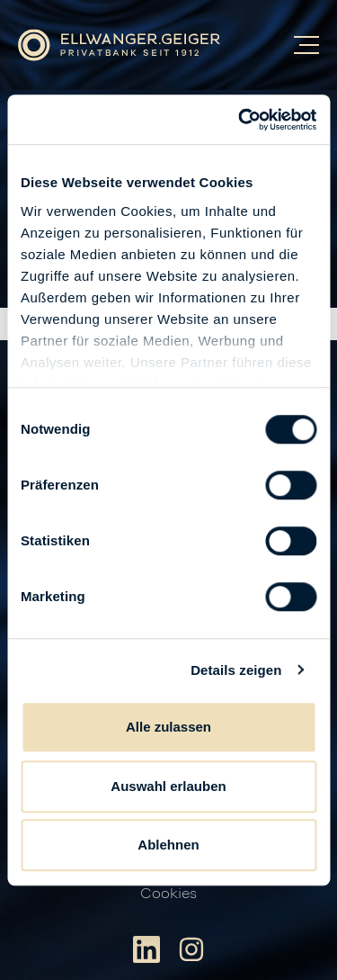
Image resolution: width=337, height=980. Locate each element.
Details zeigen (236, 670)
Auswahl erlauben (168, 786)
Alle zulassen (168, 727)
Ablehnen (168, 845)
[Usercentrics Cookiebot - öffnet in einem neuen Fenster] (240, 120)
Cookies (168, 894)
